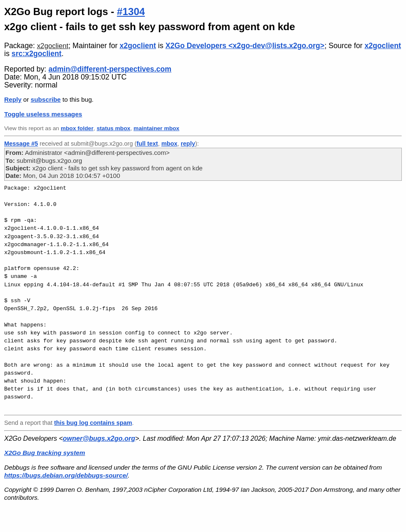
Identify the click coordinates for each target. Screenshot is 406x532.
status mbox (114, 128)
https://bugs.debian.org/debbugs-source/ (66, 475)
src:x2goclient (37, 54)
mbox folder (77, 128)
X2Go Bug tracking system (45, 453)
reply (188, 144)
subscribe (46, 99)
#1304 (131, 12)
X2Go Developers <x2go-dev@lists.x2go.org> (245, 46)
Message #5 (21, 144)
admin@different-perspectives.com (110, 69)
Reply (13, 99)
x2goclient (53, 46)
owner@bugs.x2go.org (99, 438)
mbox (169, 144)
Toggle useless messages (43, 114)
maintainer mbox (156, 128)
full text (147, 144)
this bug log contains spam (93, 423)
